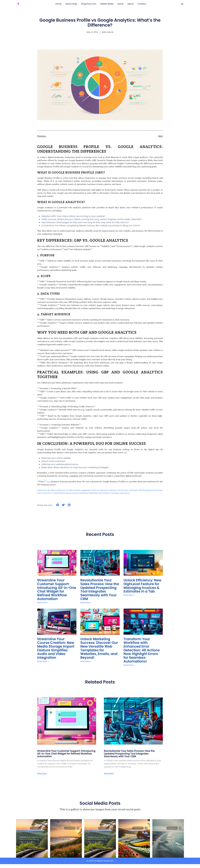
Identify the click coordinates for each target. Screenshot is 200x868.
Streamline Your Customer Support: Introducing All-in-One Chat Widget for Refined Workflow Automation (55, 608)
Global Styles (107, 4)
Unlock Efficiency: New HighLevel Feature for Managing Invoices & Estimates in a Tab (142, 608)
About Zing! (71, 4)
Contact (142, 4)
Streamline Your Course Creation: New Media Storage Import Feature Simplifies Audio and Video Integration (56, 651)
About (131, 4)
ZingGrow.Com (89, 4)
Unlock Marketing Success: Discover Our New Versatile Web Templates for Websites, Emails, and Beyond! (99, 651)
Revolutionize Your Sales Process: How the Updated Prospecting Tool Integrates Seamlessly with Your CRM (99, 608)
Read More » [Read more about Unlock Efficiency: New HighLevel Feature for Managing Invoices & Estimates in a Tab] (130, 613)
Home (58, 4)
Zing (49, 502)
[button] (182, 4)
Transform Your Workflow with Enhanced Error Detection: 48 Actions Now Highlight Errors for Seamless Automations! (142, 651)
